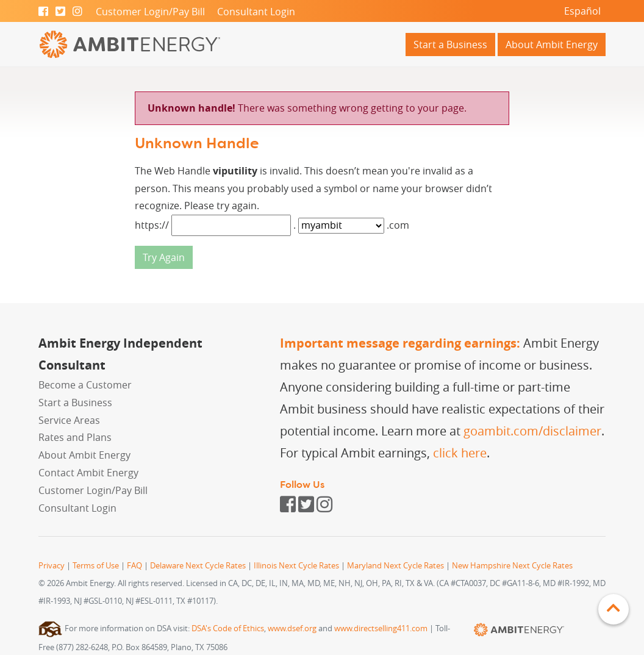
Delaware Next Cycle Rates (198, 566)
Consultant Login (256, 12)
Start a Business (450, 45)
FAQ (134, 566)
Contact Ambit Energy (88, 473)
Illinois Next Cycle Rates (296, 566)
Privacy (52, 566)
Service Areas (69, 420)
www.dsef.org (292, 628)
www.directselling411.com (381, 628)
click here (460, 453)
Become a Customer (85, 385)
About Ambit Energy (552, 45)
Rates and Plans (75, 437)
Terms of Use (96, 566)
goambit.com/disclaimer (532, 431)
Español (582, 11)
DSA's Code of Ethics (228, 628)
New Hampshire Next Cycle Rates (512, 566)
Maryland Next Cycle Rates (395, 566)
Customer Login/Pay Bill (150, 12)
